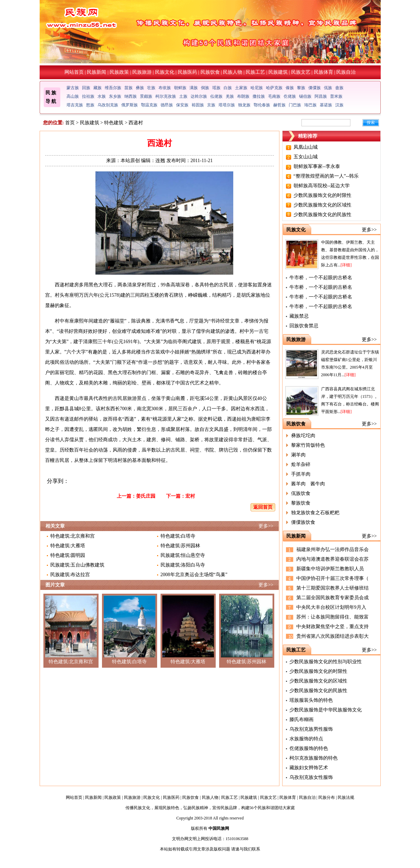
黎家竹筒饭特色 (308, 445)
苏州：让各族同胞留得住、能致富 (332, 617)
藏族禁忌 (299, 316)
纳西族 (131, 96)
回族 (86, 88)
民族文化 (165, 72)
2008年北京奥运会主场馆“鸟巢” (194, 575)
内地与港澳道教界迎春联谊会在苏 (332, 559)
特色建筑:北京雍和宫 (73, 536)
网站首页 (74, 72)
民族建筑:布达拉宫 (70, 575)
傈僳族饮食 (303, 522)
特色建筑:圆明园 (68, 555)
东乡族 (115, 96)
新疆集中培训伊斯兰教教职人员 (330, 569)
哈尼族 (257, 88)
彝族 (140, 88)
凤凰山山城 (306, 147)
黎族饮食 (301, 503)
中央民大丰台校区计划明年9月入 (331, 607)
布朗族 (243, 96)
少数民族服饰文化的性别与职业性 (326, 662)
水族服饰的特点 (306, 739)
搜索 (371, 123)
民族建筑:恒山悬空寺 (183, 555)
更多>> (266, 526)
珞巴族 (310, 105)
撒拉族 (259, 96)
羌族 (230, 96)
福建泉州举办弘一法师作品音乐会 (332, 549)
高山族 (73, 96)
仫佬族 (216, 96)
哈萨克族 (274, 88)
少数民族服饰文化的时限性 (322, 195)
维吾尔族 (113, 88)
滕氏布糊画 (301, 719)
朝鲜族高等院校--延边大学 (322, 186)
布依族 (165, 88)
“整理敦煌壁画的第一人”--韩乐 (326, 176)
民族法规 (346, 797)
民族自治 (346, 72)
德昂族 (167, 105)
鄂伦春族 (262, 105)
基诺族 (326, 105)
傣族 (290, 88)
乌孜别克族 (108, 105)
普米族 (336, 96)
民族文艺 (301, 72)
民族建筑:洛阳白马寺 (183, 565)
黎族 (301, 88)
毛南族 (274, 96)
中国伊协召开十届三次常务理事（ (332, 578)
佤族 (328, 88)
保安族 (182, 105)
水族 (102, 96)
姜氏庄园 (146, 496)
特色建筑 (114, 123)
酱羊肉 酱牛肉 (308, 484)
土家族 (241, 88)
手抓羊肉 (301, 474)
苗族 (129, 88)
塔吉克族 (75, 105)
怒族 (90, 105)
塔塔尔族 (227, 105)
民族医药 (187, 72)
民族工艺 (255, 72)
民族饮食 (210, 72)
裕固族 (198, 105)
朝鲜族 (180, 88)
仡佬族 (290, 96)
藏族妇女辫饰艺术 (309, 768)
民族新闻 (96, 72)
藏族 (98, 88)
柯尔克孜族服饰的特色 (314, 758)
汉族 (339, 105)
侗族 (205, 88)
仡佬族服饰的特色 (309, 748)
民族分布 (327, 797)
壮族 (151, 88)
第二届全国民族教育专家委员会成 (332, 598)
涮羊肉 (298, 455)
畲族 (339, 88)
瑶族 (216, 88)
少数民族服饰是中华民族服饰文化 (326, 710)
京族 (211, 105)
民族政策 (119, 72)
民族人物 (233, 72)
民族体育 (324, 72)
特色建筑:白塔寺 (178, 536)
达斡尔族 (199, 96)
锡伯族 (305, 96)
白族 (228, 88)
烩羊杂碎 (301, 464)
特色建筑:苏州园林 (181, 546)
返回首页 (263, 507)
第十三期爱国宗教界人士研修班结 (332, 588)
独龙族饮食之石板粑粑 (315, 513)
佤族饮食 (301, 493)
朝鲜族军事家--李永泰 (317, 166)
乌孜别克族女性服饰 (311, 777)
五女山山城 (306, 157)
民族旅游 (142, 72)
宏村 (190, 496)
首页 (70, 123)
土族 (183, 96)
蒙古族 (73, 88)
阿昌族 (321, 96)
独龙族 (244, 105)
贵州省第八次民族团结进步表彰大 (332, 636)
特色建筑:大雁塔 (68, 546)
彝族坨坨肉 (303, 436)
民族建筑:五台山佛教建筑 (78, 565)
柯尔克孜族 (166, 96)
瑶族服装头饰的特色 (311, 700)
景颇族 (146, 96)
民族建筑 (278, 72)
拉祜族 (88, 96)
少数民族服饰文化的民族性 (322, 215)
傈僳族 (315, 88)
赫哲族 (279, 105)
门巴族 (295, 105)
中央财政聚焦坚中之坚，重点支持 (332, 627)
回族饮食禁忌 (304, 326)
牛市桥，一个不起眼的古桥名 (321, 278)
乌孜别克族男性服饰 (311, 729)
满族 (194, 88)
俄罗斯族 (130, 105)
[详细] (346, 265)
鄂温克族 (149, 105)
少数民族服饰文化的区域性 (322, 205)
